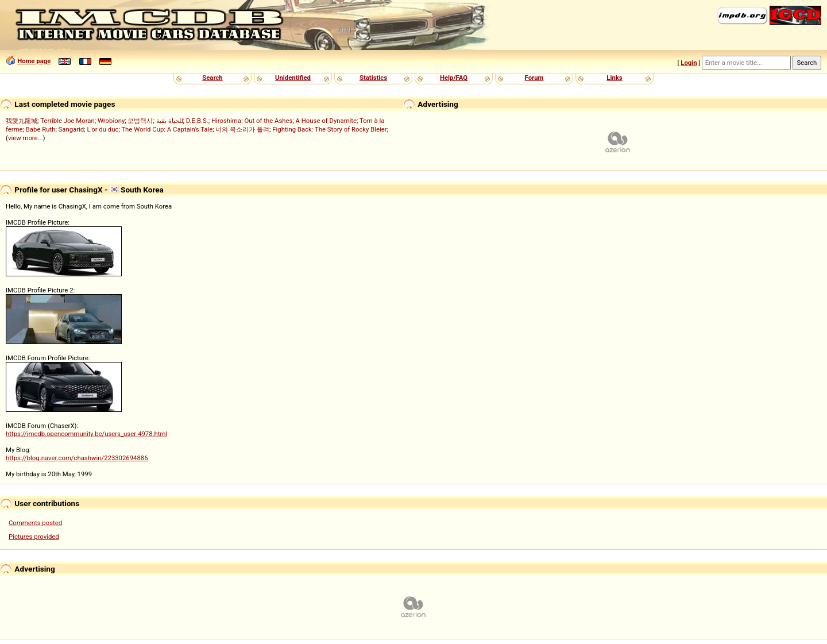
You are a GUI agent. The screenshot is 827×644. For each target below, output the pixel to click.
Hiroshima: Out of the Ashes (252, 121)
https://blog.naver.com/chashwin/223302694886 (77, 458)
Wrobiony (111, 121)
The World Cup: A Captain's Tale (167, 129)
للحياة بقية (170, 121)
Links (614, 78)
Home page (34, 61)
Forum (534, 78)
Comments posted (35, 523)
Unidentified (293, 78)
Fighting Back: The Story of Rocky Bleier (329, 129)
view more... (26, 138)
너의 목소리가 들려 (242, 129)
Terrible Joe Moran (67, 121)
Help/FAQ (454, 78)
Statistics (373, 78)
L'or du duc (103, 129)
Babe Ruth (41, 129)
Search (212, 78)
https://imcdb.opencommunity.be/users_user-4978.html (86, 434)
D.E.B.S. (197, 121)
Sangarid (72, 129)
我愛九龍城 (22, 121)
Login (689, 63)
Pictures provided (34, 537)
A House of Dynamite (326, 121)
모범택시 (140, 121)
